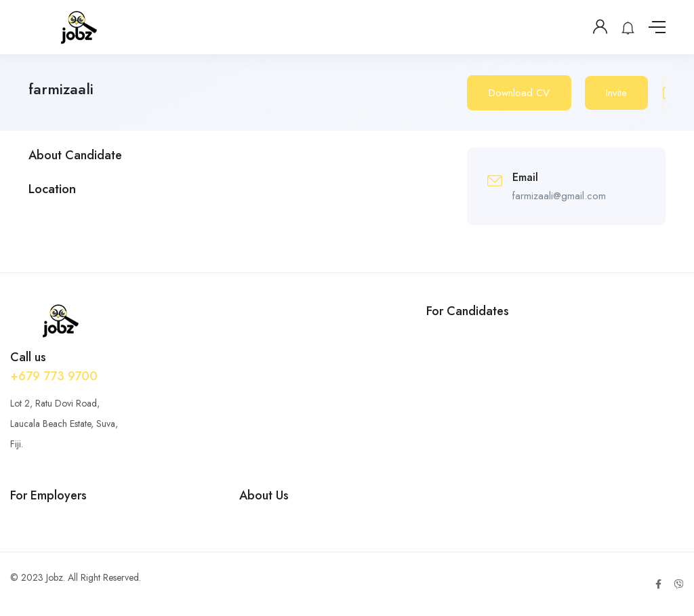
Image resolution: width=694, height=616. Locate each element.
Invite (616, 93)
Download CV (519, 93)
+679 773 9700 (54, 376)
